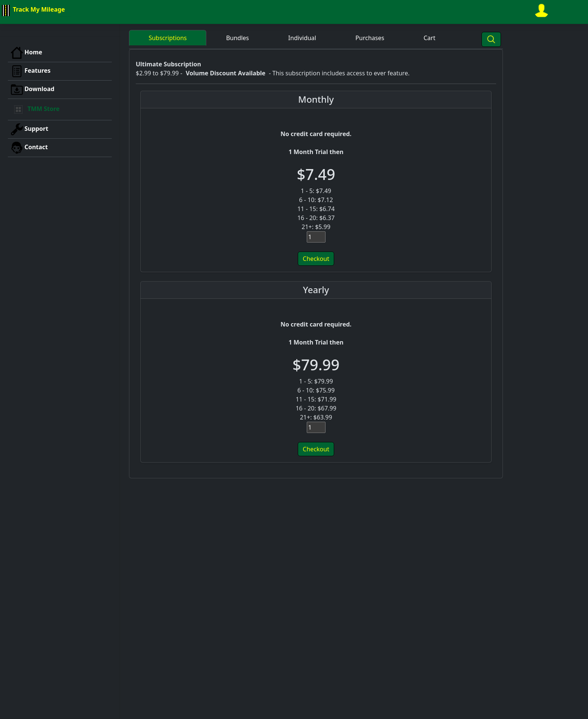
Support (30, 129)
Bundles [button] (238, 38)
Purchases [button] (370, 38)
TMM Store (35, 109)
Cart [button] (430, 38)
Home (27, 53)
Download (33, 90)
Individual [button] (302, 38)
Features (31, 71)
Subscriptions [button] (168, 38)
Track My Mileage (32, 10)
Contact (29, 148)
